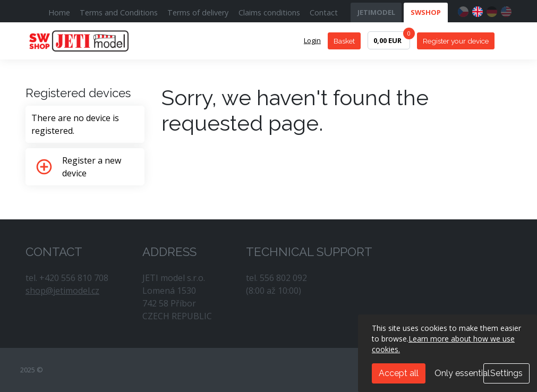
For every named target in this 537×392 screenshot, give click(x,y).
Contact (324, 12)
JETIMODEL (376, 12)
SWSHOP (426, 12)
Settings (506, 373)
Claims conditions (269, 12)
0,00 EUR (392, 38)
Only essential (462, 373)
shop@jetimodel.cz (62, 291)
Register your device (456, 41)
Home (59, 12)
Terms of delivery (198, 12)
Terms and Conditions (119, 12)
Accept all (399, 373)
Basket (344, 41)
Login (312, 40)
